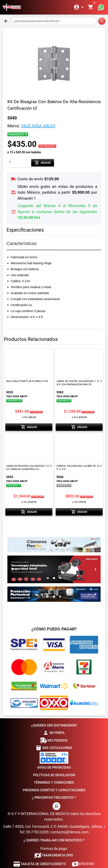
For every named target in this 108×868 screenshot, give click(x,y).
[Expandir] (79, 7)
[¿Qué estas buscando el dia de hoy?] (54, 21)
